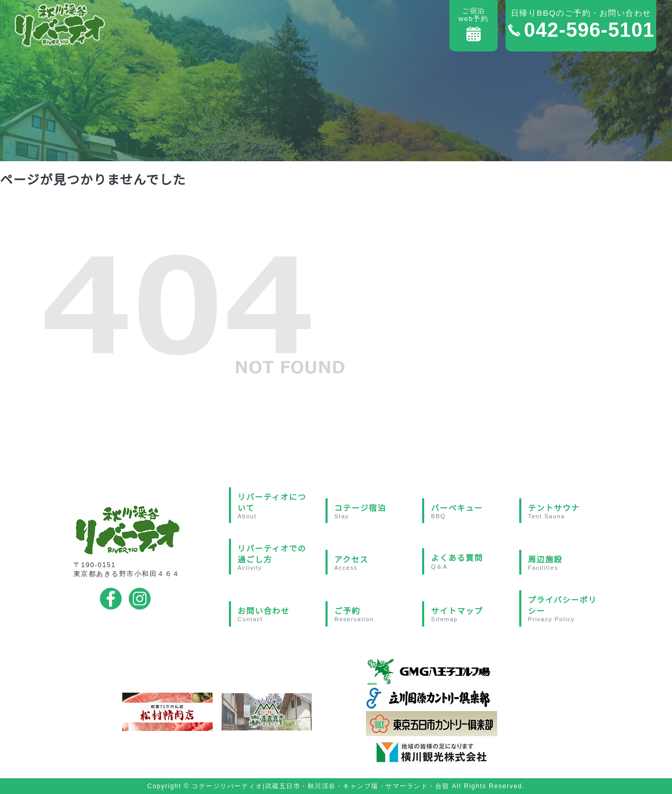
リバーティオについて (276, 506)
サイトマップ (470, 614)
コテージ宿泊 (373, 511)
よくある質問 (470, 562)
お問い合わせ (276, 614)
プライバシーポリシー (566, 609)
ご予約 (373, 614)
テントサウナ (566, 511)
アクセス (373, 563)
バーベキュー (470, 511)
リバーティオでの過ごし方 (276, 557)
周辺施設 (566, 563)
